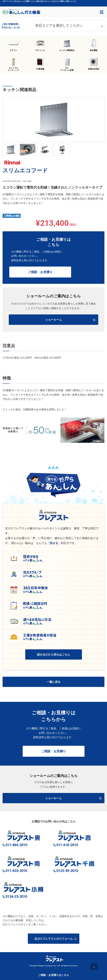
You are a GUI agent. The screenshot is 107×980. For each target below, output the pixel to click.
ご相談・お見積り (40, 272)
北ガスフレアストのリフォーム (55, 939)
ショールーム (70, 320)
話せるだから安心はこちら (54, 655)
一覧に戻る (54, 682)
